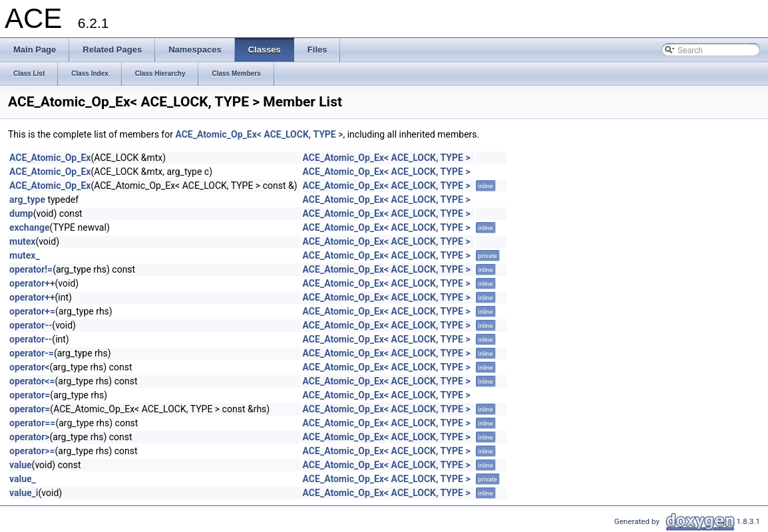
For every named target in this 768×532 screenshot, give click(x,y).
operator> (30, 437)
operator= (30, 395)
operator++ (32, 283)
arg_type (27, 199)
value (21, 465)
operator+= (32, 311)
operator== (32, 423)
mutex (22, 241)
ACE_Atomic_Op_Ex (50, 158)
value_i (24, 493)
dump (21, 213)
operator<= (32, 381)
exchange (30, 227)
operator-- (31, 325)
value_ (23, 479)
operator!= (31, 269)
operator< (29, 367)
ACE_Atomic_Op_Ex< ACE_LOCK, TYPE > (259, 134)
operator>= (32, 451)
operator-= (32, 353)
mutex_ (25, 255)
